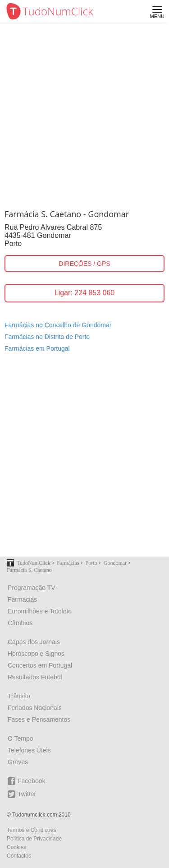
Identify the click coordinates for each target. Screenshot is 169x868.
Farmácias (22, 599)
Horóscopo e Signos (36, 654)
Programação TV (32, 588)
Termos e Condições (31, 830)
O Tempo (21, 738)
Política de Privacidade (34, 839)
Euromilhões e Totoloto (40, 611)
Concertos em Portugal (40, 665)
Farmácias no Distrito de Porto (47, 337)
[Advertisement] (84, 112)
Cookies (16, 847)
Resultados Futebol (35, 677)
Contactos (19, 856)
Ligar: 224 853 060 (84, 293)
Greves (18, 762)
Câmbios (20, 623)
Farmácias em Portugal (37, 348)
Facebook (26, 781)
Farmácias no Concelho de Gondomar (58, 325)
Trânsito (19, 696)
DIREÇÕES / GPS (84, 264)
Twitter (22, 794)
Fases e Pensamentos (39, 719)
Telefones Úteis (29, 750)
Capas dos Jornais (34, 642)
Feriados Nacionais (35, 708)
